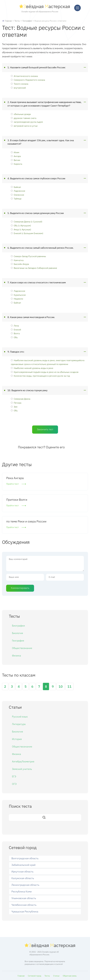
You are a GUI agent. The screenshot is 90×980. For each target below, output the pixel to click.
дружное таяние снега (24, 118)
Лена (15, 326)
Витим (16, 160)
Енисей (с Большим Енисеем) (27, 233)
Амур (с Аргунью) (21, 229)
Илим (15, 152)
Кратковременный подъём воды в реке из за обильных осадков (45, 372)
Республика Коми (22, 892)
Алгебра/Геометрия (23, 761)
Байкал (16, 187)
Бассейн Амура (20, 264)
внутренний (18, 88)
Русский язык (20, 717)
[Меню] (77, 8)
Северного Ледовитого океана (28, 80)
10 (61, 686)
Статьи (56, 976)
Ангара (16, 156)
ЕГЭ (14, 776)
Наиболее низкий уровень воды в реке (32, 368)
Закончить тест (45, 429)
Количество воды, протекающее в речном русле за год (40, 376)
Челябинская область (24, 905)
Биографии (18, 626)
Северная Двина (21, 399)
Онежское (17, 195)
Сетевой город (35, 976)
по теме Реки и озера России (26, 521)
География (27, 21)
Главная (8, 21)
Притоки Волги (17, 500)
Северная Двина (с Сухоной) (27, 222)
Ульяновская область (24, 898)
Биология (17, 633)
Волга (15, 333)
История (17, 739)
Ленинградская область (25, 885)
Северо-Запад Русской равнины (28, 256)
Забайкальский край (23, 865)
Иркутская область (22, 872)
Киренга (16, 164)
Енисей (16, 330)
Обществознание (22, 648)
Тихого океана (20, 84)
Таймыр (16, 199)
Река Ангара (15, 478)
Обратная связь (70, 976)
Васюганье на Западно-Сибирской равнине (34, 268)
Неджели (17, 299)
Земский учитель (22, 769)
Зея (14, 407)
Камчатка (17, 260)
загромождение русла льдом (27, 122)
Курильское (18, 295)
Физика (16, 656)
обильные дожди (21, 114)
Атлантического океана (24, 76)
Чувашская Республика (25, 912)
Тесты (17, 21)
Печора (16, 403)
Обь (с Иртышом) (21, 225)
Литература (19, 724)
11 (69, 686)
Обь (14, 337)
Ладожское (18, 191)
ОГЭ (14, 784)
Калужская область (23, 878)
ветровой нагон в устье (24, 126)
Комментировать (20, 588)
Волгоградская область (25, 858)
